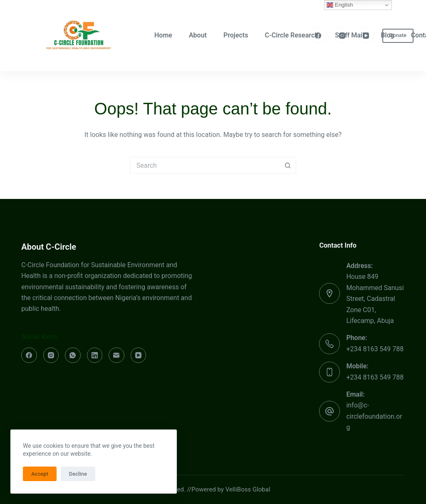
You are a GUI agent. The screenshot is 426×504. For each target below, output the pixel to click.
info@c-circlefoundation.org (374, 416)
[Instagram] (342, 36)
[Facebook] (318, 36)
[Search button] (288, 165)
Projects (236, 35)
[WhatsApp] (73, 355)
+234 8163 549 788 (375, 349)
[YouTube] (366, 36)
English (340, 5)
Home (163, 35)
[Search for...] (205, 165)
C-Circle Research (291, 35)
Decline (78, 474)
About (198, 35)
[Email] (116, 355)
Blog (387, 35)
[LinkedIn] (95, 355)
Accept (40, 474)
